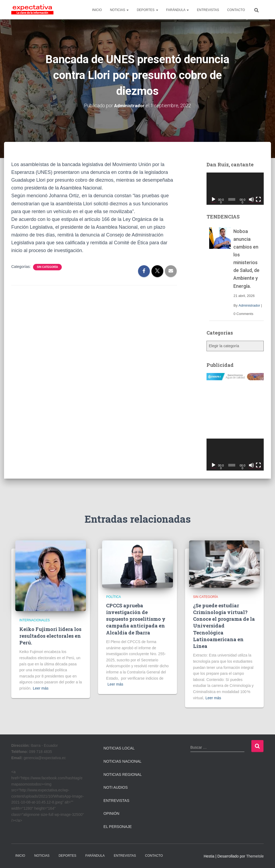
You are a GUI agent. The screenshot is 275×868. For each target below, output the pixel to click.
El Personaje (117, 827)
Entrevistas (116, 801)
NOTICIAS (119, 10)
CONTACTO (236, 10)
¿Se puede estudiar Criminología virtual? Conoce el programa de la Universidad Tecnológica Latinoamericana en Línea (224, 626)
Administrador (249, 305)
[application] (235, 189)
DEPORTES (147, 10)
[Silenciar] (251, 199)
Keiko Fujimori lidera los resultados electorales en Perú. (50, 636)
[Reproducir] (214, 199)
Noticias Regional (122, 774)
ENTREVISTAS (208, 10)
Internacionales (35, 620)
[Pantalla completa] (258, 199)
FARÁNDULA (178, 10)
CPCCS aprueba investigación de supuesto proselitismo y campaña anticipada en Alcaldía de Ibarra (136, 619)
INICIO (97, 10)
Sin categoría (47, 267)
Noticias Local (119, 748)
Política (113, 597)
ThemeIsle (255, 856)
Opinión (111, 813)
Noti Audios (115, 787)
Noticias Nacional (122, 761)
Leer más (41, 688)
